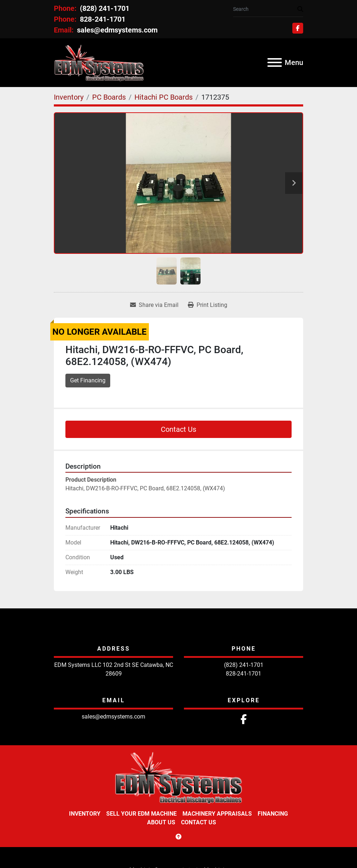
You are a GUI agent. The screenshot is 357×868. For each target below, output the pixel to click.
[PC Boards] (109, 97)
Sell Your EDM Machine (141, 814)
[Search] (265, 9)
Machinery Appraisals (217, 814)
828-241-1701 (102, 19)
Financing (273, 814)
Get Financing (88, 380)
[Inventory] (69, 97)
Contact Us (178, 429)
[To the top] (178, 837)
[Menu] (275, 62)
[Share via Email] (154, 305)
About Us (161, 822)
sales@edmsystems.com (116, 30)
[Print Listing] (208, 305)
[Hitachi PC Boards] (164, 97)
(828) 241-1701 (104, 8)
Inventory (85, 814)
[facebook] (298, 28)
